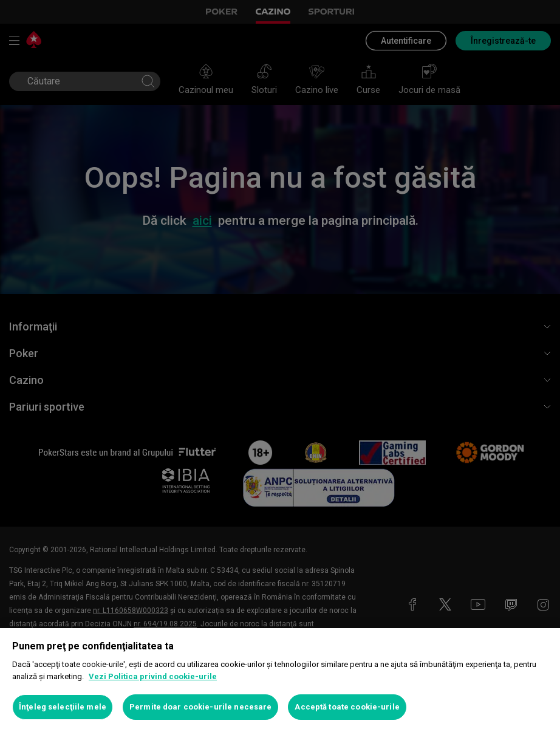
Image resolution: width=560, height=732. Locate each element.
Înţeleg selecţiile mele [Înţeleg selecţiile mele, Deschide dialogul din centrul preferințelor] (63, 707)
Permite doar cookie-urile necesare (200, 707)
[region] (280, 680)
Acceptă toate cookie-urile (347, 707)
